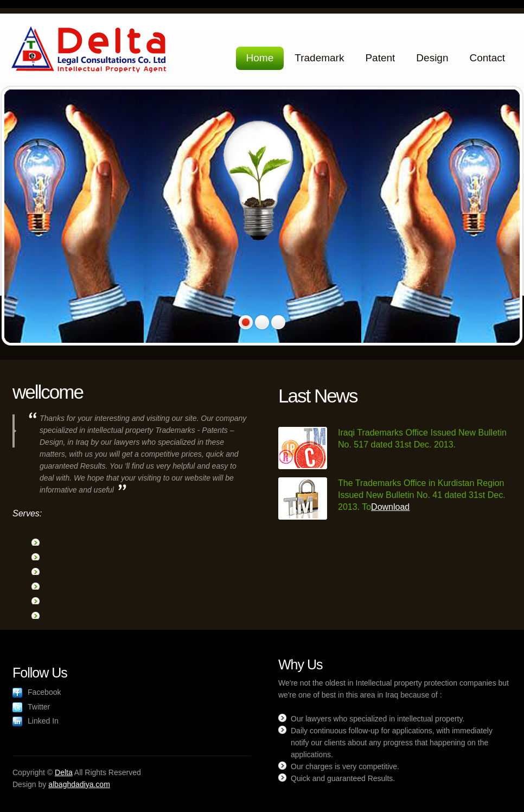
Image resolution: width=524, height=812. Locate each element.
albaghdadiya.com (79, 784)
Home (260, 58)
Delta (64, 772)
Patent (380, 58)
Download (390, 507)
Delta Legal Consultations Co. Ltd (90, 51)
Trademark (319, 58)
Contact (487, 58)
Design (432, 58)
